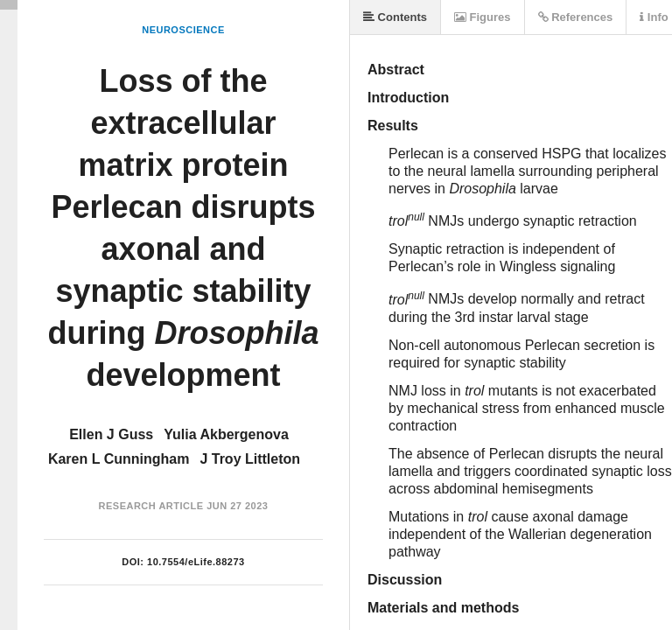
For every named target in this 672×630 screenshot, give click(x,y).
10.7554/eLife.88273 (196, 562)
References (576, 17)
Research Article (151, 506)
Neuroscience (183, 30)
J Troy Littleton (250, 459)
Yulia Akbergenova (226, 434)
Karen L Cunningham (119, 459)
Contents (395, 17)
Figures (483, 17)
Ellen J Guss (111, 434)
